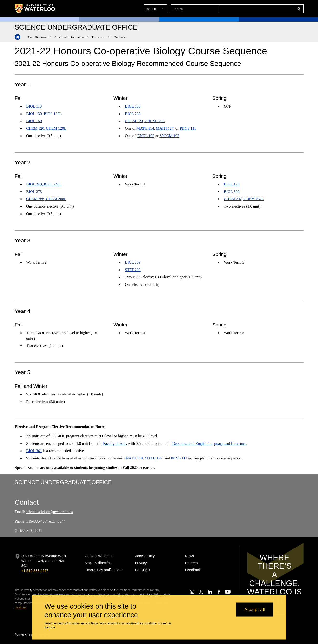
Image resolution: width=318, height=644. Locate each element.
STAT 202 (133, 270)
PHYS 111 (188, 128)
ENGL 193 (146, 136)
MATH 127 (165, 128)
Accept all (255, 609)
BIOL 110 (34, 106)
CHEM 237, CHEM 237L (244, 199)
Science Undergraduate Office (63, 482)
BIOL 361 (34, 451)
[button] (264, 9)
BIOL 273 (34, 192)
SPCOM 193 (169, 136)
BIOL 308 (232, 192)
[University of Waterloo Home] (35, 9)
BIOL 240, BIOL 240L (44, 184)
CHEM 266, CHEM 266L (46, 199)
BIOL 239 (133, 114)
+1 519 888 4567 (35, 571)
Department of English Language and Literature (209, 443)
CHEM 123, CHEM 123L (145, 121)
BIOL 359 (133, 262)
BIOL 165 (133, 106)
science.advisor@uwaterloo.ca (49, 512)
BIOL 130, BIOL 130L (44, 114)
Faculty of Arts (115, 443)
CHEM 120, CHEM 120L (46, 128)
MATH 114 (145, 128)
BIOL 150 (34, 121)
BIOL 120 (232, 184)
